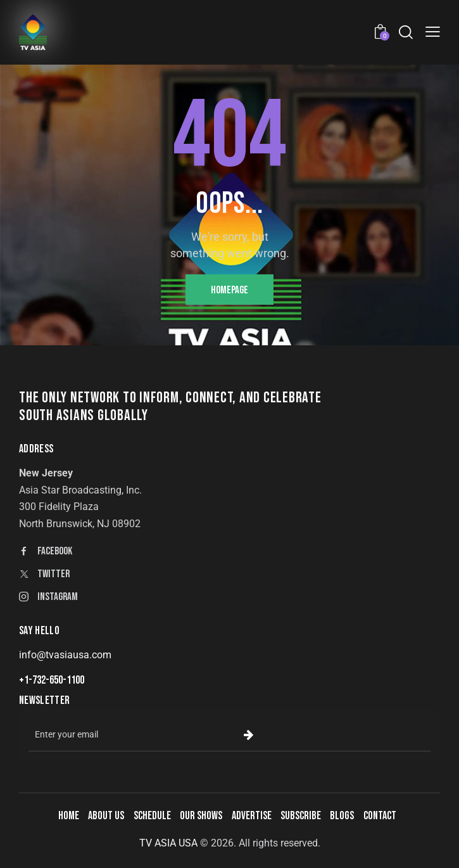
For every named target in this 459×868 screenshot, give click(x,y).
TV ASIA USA (168, 843)
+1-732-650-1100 (52, 680)
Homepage (229, 290)
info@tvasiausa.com (65, 655)
